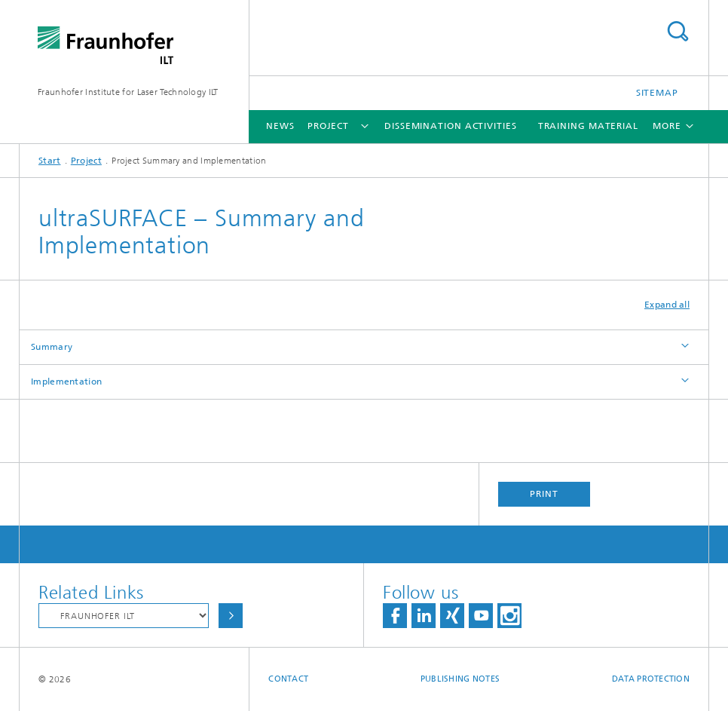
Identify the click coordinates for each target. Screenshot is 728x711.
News (280, 126)
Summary (52, 347)
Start (50, 161)
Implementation (66, 382)
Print (544, 494)
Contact (288, 679)
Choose (231, 616)
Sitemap (657, 93)
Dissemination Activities (451, 126)
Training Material (588, 126)
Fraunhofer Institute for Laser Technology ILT (128, 92)
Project (328, 126)
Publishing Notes (460, 679)
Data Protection (651, 679)
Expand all (667, 305)
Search (678, 31)
